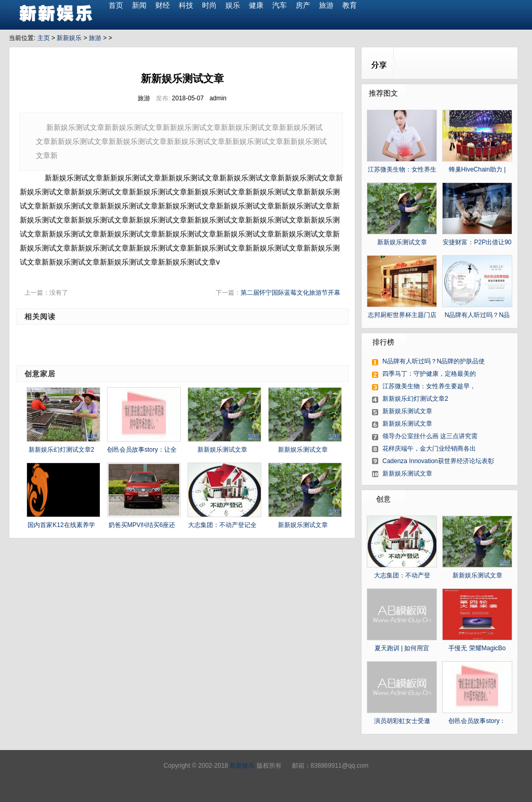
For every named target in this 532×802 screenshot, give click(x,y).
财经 (163, 5)
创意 (383, 499)
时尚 (209, 5)
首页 (116, 5)
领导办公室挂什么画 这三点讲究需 (430, 436)
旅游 (326, 5)
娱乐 (233, 5)
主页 (44, 38)
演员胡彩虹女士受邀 (402, 721)
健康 (256, 5)
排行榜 (383, 342)
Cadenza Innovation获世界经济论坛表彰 (438, 461)
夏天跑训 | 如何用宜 (402, 648)
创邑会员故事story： (477, 721)
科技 (186, 5)
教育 (350, 5)
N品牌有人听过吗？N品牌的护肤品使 (434, 361)
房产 (303, 5)
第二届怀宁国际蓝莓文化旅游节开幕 (290, 293)
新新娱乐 (69, 38)
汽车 (280, 5)
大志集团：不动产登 (402, 575)
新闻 (139, 5)
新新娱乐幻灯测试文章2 (62, 450)
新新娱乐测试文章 (222, 450)
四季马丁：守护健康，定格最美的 (429, 374)
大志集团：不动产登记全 (222, 525)
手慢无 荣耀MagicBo (477, 648)
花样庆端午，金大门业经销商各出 (429, 449)
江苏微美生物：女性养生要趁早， (429, 386)
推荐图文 (383, 93)
